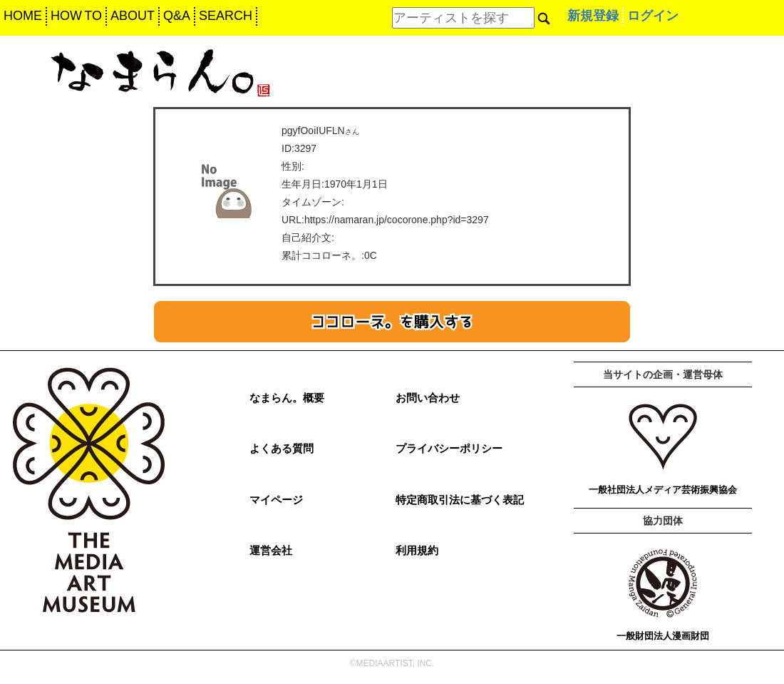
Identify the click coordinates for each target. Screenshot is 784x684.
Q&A (177, 16)
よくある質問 (282, 448)
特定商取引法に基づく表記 (460, 500)
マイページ (276, 500)
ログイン (653, 16)
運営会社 (271, 550)
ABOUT (133, 16)
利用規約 (417, 550)
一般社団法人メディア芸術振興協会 (663, 490)
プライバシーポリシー (449, 448)
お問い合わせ (428, 398)
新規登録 (593, 16)
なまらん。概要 (287, 398)
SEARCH (226, 16)
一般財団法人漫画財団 (663, 636)
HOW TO (76, 16)
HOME (23, 16)
